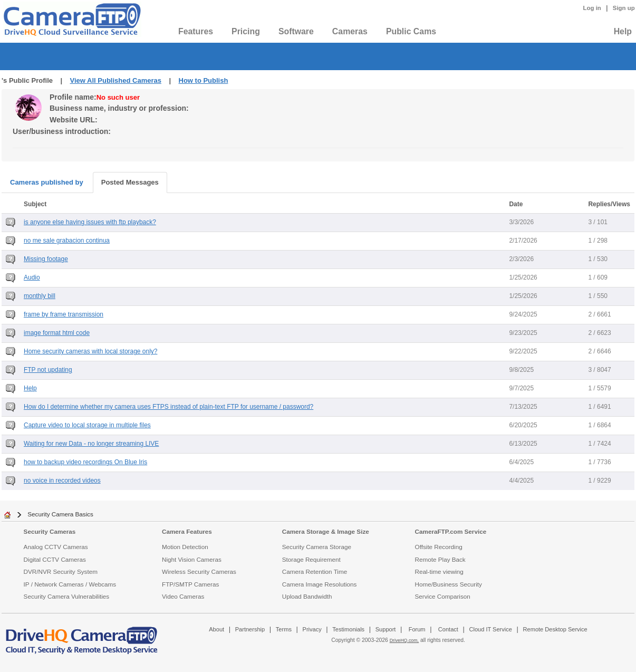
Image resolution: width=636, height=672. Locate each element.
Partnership (250, 629)
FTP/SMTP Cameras (190, 584)
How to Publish (204, 80)
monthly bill (40, 296)
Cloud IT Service (490, 629)
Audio (32, 277)
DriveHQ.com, (404, 640)
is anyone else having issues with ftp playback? (90, 222)
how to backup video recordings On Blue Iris (85, 462)
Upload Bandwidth (307, 596)
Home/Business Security (449, 584)
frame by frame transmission (64, 314)
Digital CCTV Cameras (55, 559)
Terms (284, 629)
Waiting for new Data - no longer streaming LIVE (91, 444)
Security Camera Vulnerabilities (67, 596)
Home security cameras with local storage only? (90, 351)
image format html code (57, 333)
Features (196, 31)
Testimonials (348, 629)
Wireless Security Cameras (199, 572)
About (216, 629)
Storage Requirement (311, 559)
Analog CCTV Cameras (56, 547)
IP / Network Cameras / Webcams (70, 584)
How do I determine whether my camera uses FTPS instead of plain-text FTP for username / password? (168, 407)
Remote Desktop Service (555, 629)
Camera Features (187, 531)
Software (296, 31)
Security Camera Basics (60, 514)
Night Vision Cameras (192, 559)
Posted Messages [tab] (130, 182)
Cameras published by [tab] (47, 182)
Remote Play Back (440, 559)
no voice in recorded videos (62, 481)
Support (386, 629)
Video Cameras (183, 596)
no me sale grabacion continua (67, 241)
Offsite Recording (439, 547)
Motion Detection (185, 547)
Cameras (350, 31)
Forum (417, 629)
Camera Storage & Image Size (326, 531)
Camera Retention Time (315, 572)
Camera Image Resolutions (320, 584)
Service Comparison (443, 596)
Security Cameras (50, 531)
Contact (448, 629)
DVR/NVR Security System (61, 572)
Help (623, 31)
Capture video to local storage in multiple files (87, 425)
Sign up (624, 8)
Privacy (312, 629)
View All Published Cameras (116, 80)
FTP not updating (48, 370)
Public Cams (411, 31)
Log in (592, 8)
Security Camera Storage (317, 547)
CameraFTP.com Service (451, 531)
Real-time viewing (439, 572)
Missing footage (46, 259)
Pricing (246, 31)
